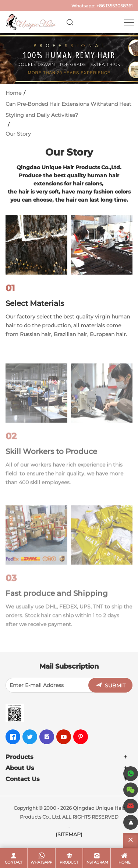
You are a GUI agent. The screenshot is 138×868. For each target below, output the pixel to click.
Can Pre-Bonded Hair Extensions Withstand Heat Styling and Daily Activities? (68, 109)
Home (13, 93)
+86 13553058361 (114, 6)
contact (14, 862)
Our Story (18, 134)
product (69, 862)
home (125, 862)
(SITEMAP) (69, 834)
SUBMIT (115, 686)
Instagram (97, 862)
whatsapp (41, 862)
